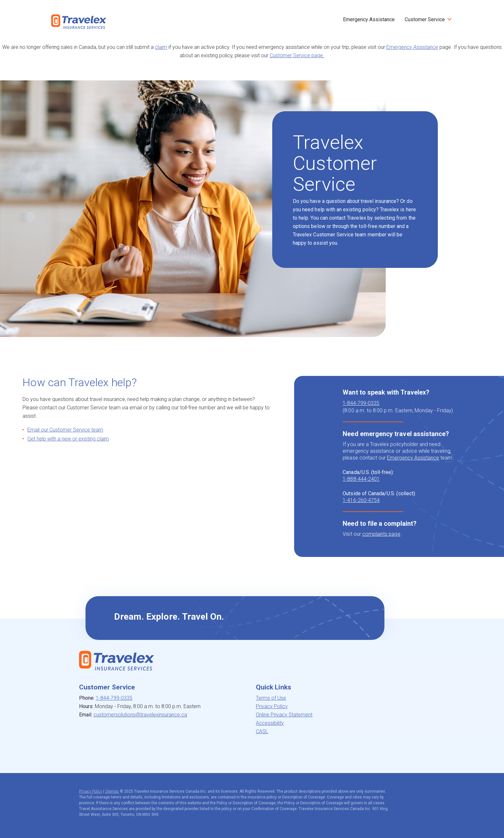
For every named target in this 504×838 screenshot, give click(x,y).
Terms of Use (271, 698)
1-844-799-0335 (361, 403)
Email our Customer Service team (65, 430)
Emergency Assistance (369, 19)
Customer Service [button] (425, 19)
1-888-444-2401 (361, 479)
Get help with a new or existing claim (68, 439)
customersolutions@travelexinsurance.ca (140, 715)
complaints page (381, 534)
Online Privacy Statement (284, 715)
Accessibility (270, 723)
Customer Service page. (297, 55)
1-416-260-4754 (361, 500)
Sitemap (112, 791)
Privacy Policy (272, 706)
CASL (262, 731)
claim (161, 47)
